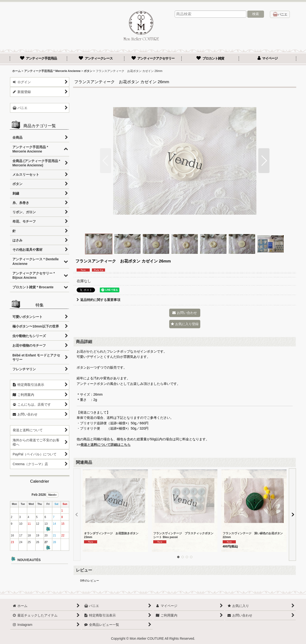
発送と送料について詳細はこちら (106, 445)
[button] (106, 161)
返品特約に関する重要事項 (98, 300)
